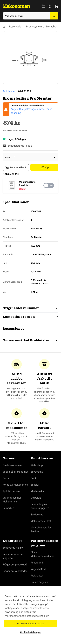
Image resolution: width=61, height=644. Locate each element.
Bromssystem (34, 27)
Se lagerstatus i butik (17, 146)
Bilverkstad (37, 472)
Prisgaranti (37, 563)
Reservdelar (16, 27)
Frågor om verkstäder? (15, 571)
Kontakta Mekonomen (15, 485)
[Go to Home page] (16, 6)
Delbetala (36, 498)
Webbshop (37, 465)
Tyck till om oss (11, 491)
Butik (34, 478)
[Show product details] (30, 185)
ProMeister (9, 91)
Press (6, 478)
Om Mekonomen (12, 465)
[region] (30, 615)
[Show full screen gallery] (30, 58)
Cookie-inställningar (30, 632)
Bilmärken (8, 508)
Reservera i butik (16, 167)
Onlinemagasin (39, 582)
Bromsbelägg (53, 27)
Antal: (8, 157)
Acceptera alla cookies (31, 624)
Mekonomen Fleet (41, 521)
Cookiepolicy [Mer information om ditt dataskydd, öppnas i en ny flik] (41, 616)
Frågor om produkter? (15, 565)
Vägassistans (38, 569)
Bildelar (35, 485)
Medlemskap (38, 491)
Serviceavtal (37, 515)
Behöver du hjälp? (13, 548)
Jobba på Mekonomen (16, 472)
